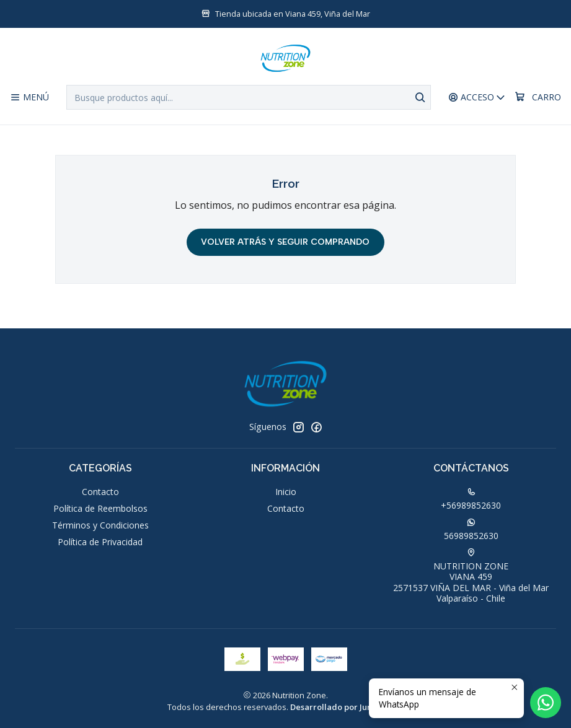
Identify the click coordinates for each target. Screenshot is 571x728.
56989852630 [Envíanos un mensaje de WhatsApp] (471, 530)
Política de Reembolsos (100, 508)
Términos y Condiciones (100, 525)
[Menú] (29, 98)
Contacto (100, 492)
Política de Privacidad (100, 542)
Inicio (286, 492)
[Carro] (538, 97)
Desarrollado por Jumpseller (346, 707)
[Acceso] (477, 98)
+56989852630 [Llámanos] (471, 499)
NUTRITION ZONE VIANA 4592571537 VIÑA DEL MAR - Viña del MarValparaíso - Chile (471, 577)
